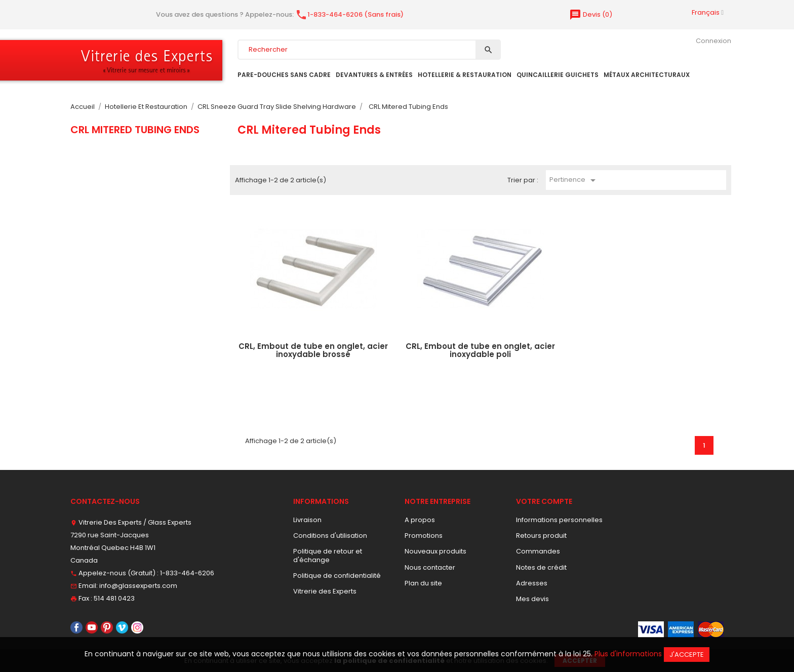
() (591, 14)
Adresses (532, 583)
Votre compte (544, 501)
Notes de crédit (541, 567)
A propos (420, 520)
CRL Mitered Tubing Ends (135, 130)
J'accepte (687, 655)
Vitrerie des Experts (325, 591)
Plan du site (423, 583)
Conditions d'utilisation (330, 536)
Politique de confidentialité (337, 576)
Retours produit (541, 536)
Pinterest (107, 627)
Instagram (137, 627)
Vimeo (122, 627)
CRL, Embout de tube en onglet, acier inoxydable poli (480, 350)
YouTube (92, 627)
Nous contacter (430, 567)
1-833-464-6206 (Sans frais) (349, 14)
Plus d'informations (628, 654)
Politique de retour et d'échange (328, 555)
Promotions (424, 536)
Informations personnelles (559, 520)
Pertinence (574, 180)
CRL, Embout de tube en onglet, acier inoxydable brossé (313, 350)
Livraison (307, 520)
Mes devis (532, 599)
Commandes (538, 551)
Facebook (76, 627)
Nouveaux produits (435, 551)
